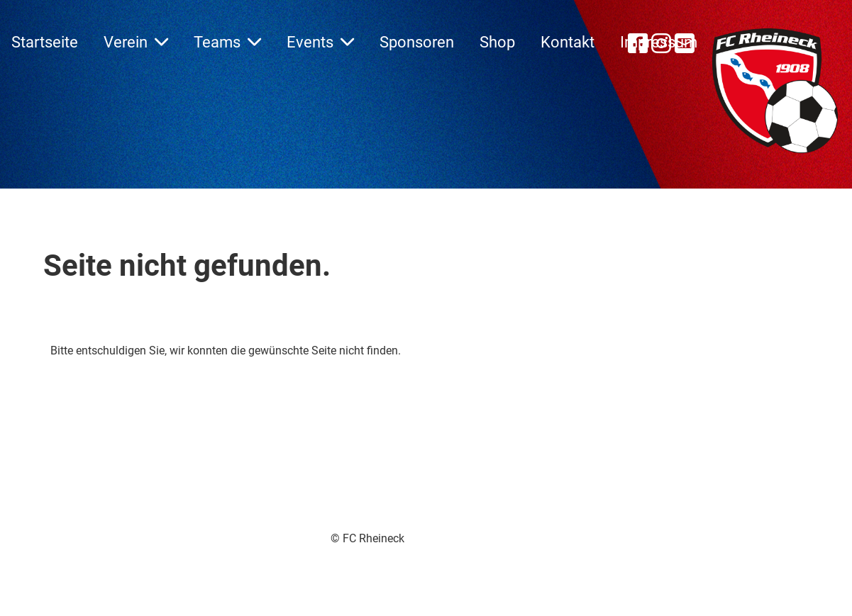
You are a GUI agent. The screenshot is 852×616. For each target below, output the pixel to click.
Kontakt (568, 42)
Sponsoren (417, 42)
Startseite (45, 42)
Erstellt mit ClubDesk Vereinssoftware (328, 555)
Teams (227, 42)
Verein (136, 42)
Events (320, 42)
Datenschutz (478, 555)
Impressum (659, 42)
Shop (497, 42)
